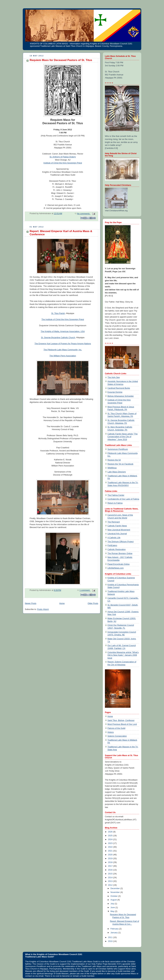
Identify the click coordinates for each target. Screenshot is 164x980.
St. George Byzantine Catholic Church (58, 338)
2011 (111, 937)
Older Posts (93, 603)
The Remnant (114, 522)
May (113, 911)
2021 (111, 851)
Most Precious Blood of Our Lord (122, 724)
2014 (111, 878)
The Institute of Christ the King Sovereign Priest (63, 319)
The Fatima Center (116, 495)
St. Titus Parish (58, 313)
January (114, 933)
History (111, 732)
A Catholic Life (114, 538)
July (113, 904)
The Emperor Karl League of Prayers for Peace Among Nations (63, 344)
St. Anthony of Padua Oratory (63, 157)
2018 (111, 862)
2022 (111, 847)
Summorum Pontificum (118, 449)
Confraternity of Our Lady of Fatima (123, 499)
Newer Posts (31, 603)
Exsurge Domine (115, 392)
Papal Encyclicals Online (119, 564)
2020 (111, 855)
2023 (111, 843)
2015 (111, 874)
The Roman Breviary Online (120, 553)
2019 (111, 859)
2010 (111, 941)
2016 (111, 870)
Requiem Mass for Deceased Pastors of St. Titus (61, 60)
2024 (111, 839)
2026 (111, 832)
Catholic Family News (117, 526)
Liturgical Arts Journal (117, 534)
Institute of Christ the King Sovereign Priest (63, 163)
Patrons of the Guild (116, 728)
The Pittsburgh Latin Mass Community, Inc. (63, 350)
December (115, 888)
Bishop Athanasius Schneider (121, 396)
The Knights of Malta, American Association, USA (63, 331)
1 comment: (85, 590)
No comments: (84, 214)
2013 (111, 881)
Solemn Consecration (117, 736)
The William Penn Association (63, 356)
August (114, 900)
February (115, 929)
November (115, 892)
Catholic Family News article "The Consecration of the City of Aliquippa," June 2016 (123, 437)
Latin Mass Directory (117, 472)
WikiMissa (112, 468)
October (114, 896)
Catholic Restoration (117, 549)
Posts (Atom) (43, 609)
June (113, 907)
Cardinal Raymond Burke (119, 388)
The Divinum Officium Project (121, 542)
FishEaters (112, 545)
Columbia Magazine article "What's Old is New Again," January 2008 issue (123, 655)
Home (62, 603)
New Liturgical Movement (119, 530)
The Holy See (114, 377)
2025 (111, 836)
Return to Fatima (115, 503)
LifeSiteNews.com (116, 568)
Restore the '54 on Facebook (120, 464)
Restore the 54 (114, 460)
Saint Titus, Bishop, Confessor (121, 720)
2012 (111, 885)
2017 (111, 866)
